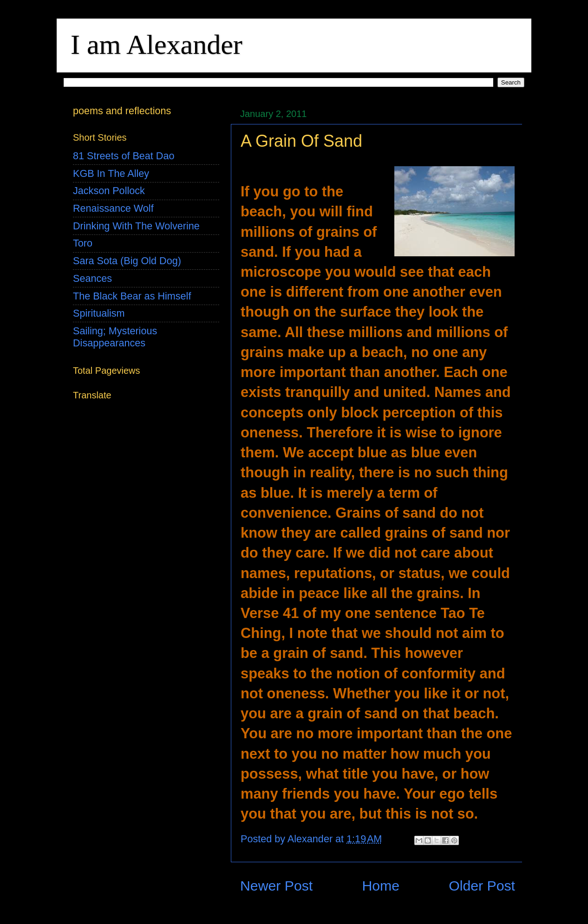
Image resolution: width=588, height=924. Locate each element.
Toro (83, 243)
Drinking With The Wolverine (136, 226)
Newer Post (276, 886)
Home (381, 886)
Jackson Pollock (109, 191)
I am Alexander (157, 45)
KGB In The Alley (111, 173)
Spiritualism (99, 313)
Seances (92, 278)
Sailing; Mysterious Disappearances (115, 337)
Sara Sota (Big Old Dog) (127, 261)
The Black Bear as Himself (132, 296)
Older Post (482, 886)
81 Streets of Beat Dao (124, 156)
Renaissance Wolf (113, 208)
